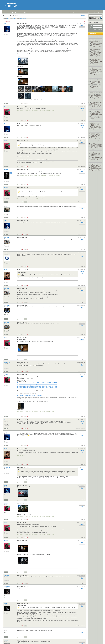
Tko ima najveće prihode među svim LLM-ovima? (96, 120)
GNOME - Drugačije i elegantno (95, 50)
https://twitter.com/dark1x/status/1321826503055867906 (30, 395)
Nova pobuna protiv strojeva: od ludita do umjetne (95, 124)
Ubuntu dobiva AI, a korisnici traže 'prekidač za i (97, 157)
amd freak (7, 237)
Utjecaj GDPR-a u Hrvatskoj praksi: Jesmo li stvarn (97, 72)
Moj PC (6, 104)
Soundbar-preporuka (95, 104)
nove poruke (92, 12)
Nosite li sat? (94, 64)
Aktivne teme (92, 34)
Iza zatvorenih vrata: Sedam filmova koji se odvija (97, 62)
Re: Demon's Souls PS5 (23, 124)
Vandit (6, 253)
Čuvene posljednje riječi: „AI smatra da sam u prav (97, 93)
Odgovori (82, 25)
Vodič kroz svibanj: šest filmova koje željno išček (96, 127)
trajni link (83, 104)
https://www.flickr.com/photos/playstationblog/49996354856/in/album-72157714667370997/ (37, 384)
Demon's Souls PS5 (22, 24)
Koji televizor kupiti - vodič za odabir (96, 98)
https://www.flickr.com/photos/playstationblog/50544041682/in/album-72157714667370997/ (37, 387)
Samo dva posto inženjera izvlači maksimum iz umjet (96, 145)
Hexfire (6, 170)
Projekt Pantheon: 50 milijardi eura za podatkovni (97, 68)
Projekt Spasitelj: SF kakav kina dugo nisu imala (97, 90)
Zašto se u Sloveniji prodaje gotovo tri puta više (97, 65)
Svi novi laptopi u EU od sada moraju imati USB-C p (97, 170)
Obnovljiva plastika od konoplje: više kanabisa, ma (97, 138)
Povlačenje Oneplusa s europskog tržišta (96, 54)
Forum (9, 12)
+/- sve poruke (67, 21)
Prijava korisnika (93, 23)
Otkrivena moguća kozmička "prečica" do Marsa (96, 37)
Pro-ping (93, 143)
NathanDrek (7, 586)
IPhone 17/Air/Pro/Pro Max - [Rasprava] (97, 40)
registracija (75, 12)
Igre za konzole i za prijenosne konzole (24, 12)
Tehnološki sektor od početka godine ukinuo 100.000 (96, 77)
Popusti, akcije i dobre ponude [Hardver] (96, 60)
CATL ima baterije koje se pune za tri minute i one (96, 56)
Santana (6, 107)
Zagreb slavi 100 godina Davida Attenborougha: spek (96, 82)
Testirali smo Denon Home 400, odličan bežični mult (96, 131)
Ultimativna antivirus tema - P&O (97, 85)
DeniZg (6, 270)
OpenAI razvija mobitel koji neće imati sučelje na (96, 159)
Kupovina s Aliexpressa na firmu (96, 108)
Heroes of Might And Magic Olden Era (97, 103)
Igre (13, 12)
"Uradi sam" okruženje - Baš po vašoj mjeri (97, 129)
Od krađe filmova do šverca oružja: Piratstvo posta (97, 44)
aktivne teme (80, 12)
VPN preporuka (94, 48)
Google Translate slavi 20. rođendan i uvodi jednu (96, 70)
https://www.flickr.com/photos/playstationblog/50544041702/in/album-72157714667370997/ (37, 383)
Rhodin (6, 640)
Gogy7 (6, 24)
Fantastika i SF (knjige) (96, 94)
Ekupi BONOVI (94, 110)
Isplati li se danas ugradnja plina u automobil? (96, 147)
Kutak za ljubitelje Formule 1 (96, 80)
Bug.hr (5, 12)
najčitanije (86, 12)
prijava (70, 12)
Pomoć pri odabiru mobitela (97, 58)
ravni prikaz (74, 21)
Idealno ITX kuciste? (95, 133)
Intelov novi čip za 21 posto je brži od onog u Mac (97, 166)
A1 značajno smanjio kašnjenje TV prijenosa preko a (96, 141)
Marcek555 (7, 575)
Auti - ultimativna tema (96, 122)
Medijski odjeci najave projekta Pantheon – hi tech (97, 164)
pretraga (100, 12)
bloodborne (7, 362)
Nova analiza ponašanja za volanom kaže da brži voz (97, 100)
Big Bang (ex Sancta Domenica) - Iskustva (95, 112)
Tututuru (6, 603)
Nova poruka (83, 16)
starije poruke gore (82, 21)
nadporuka (83, 137)
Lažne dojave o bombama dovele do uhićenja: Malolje (97, 52)
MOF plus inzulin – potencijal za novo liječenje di (97, 114)
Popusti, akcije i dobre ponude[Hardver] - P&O (96, 46)
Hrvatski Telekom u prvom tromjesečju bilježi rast (96, 161)
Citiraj (82, 27)
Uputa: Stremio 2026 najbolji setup (95, 149)
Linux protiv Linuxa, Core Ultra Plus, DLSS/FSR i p (96, 106)
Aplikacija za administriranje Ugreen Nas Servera (97, 74)
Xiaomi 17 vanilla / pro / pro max (97, 42)
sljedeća (8, 21)
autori (96, 12)
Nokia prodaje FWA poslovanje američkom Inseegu (96, 118)
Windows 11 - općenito (96, 134)
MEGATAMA (7, 305)
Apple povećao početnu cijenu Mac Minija (96, 96)
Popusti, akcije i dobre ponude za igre (96, 136)
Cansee (6, 205)
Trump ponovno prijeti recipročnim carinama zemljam (95, 154)
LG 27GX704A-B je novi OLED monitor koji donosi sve (96, 88)
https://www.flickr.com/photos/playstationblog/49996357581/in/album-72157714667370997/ (37, 386)
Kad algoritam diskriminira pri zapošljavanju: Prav (96, 152)
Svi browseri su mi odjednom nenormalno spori (97, 168)
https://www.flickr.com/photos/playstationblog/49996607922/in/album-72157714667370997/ (37, 385)
